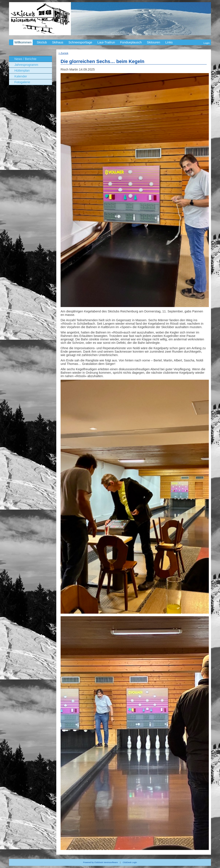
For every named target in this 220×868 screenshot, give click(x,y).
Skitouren (153, 42)
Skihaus (58, 42)
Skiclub (42, 42)
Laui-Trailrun (106, 42)
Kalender (21, 76)
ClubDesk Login (130, 862)
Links (169, 42)
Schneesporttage (80, 42)
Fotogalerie (22, 82)
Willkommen (23, 42)
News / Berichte (25, 59)
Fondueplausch (131, 42)
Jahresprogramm (26, 65)
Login (207, 43)
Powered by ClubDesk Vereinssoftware (100, 862)
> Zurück (63, 53)
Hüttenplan (22, 71)
